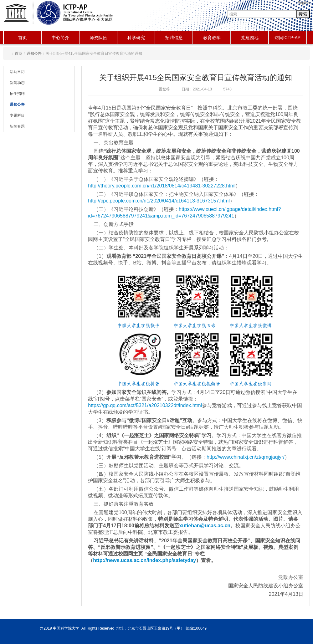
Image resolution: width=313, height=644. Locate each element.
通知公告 (34, 54)
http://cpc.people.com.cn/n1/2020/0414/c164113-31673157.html (159, 201)
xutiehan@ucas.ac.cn (205, 526)
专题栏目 (17, 115)
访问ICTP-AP (287, 38)
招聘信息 (174, 38)
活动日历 (17, 72)
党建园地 (250, 38)
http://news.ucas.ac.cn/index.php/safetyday (144, 560)
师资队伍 (98, 38)
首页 (23, 38)
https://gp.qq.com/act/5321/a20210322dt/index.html (145, 405)
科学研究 (136, 38)
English (304, 3)
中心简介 (60, 38)
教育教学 (212, 38)
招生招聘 (17, 94)
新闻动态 (17, 83)
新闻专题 (17, 126)
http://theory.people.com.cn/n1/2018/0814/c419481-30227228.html (162, 186)
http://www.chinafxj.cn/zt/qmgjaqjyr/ (246, 457)
